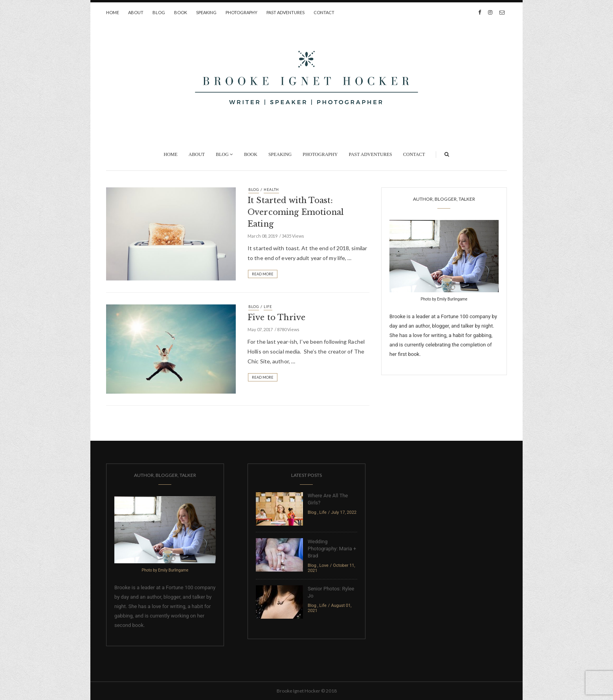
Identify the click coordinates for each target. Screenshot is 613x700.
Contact (324, 12)
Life (268, 307)
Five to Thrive (276, 317)
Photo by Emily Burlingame (444, 299)
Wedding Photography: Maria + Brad (332, 549)
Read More (263, 274)
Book (181, 12)
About (136, 12)
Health (271, 190)
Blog (159, 12)
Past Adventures (285, 12)
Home (113, 12)
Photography (241, 12)
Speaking (206, 12)
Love (324, 565)
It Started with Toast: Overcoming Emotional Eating (296, 212)
